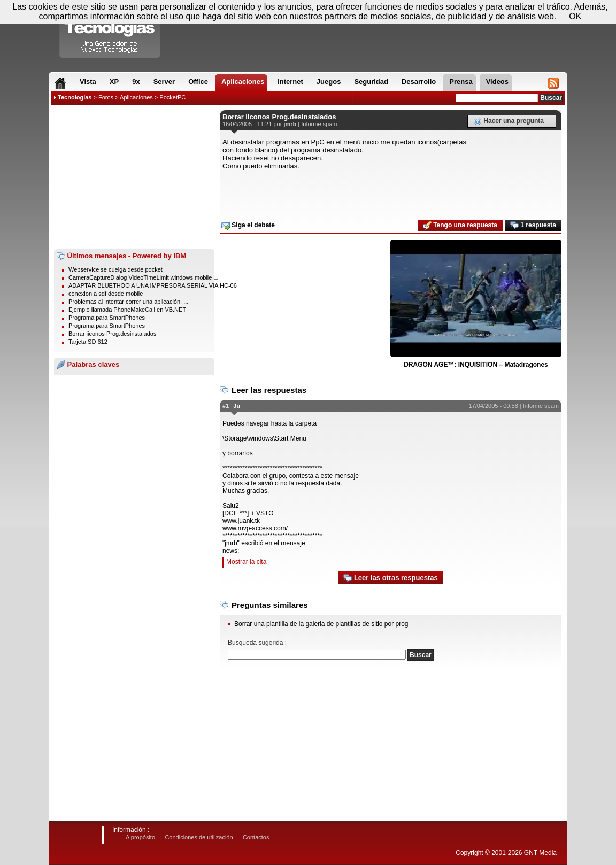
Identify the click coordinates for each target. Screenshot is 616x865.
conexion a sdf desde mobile (106, 294)
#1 (226, 406)
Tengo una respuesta (460, 226)
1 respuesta (533, 226)
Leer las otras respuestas (390, 578)
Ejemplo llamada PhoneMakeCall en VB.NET (127, 310)
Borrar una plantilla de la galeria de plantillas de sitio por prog (321, 624)
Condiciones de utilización (199, 837)
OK (575, 16)
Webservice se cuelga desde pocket (115, 269)
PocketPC (172, 97)
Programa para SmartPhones (107, 318)
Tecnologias (75, 97)
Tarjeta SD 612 (88, 342)
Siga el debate (248, 226)
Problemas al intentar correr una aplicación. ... (128, 302)
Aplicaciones (136, 97)
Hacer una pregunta (509, 121)
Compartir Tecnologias (110, 32)
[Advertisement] (134, 177)
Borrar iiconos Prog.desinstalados (112, 334)
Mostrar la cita (246, 562)
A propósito (140, 837)
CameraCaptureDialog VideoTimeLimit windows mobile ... (144, 277)
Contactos (256, 837)
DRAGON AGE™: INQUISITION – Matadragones (476, 365)
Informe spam (319, 124)
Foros (106, 97)
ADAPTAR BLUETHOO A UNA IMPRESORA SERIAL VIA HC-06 (153, 285)
